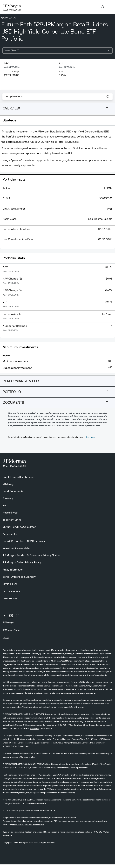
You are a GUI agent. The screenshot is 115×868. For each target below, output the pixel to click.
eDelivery (8, 484)
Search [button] (101, 6)
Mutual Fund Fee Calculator (19, 527)
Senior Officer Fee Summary (19, 577)
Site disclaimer (11, 591)
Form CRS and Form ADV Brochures (24, 541)
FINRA (7, 746)
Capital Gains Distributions (18, 477)
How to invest (10, 513)
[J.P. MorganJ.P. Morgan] (10, 622)
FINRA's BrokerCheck (20, 746)
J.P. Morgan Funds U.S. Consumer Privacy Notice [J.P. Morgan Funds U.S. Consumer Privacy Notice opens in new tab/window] (31, 555)
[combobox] (57, 51)
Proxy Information (13, 570)
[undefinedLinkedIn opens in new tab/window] (5, 617)
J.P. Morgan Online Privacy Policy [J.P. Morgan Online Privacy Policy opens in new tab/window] (22, 563)
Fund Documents (13, 491)
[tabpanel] (57, 245)
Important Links (12, 520)
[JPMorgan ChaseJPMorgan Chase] (13, 630)
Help (5, 506)
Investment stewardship (17, 548)
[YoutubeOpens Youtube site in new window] (11, 617)
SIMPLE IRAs (10, 584)
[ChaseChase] (7, 638)
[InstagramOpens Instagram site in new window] (18, 617)
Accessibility (10, 534)
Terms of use (10, 598)
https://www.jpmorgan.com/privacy (28, 825)
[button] (108, 97)
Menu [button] (110, 7)
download (78, 725)
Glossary (8, 498)
